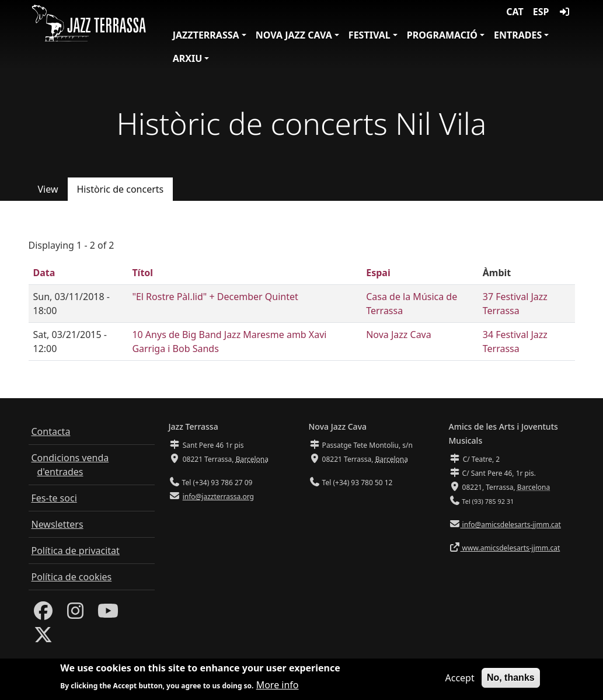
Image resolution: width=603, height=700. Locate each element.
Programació (442, 35)
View (48, 189)
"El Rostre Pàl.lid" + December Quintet (215, 297)
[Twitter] (43, 638)
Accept (459, 681)
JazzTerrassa (206, 35)
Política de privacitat (76, 551)
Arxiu (188, 58)
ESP (541, 12)
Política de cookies (72, 577)
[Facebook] (43, 614)
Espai (378, 273)
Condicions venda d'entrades (70, 465)
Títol (142, 273)
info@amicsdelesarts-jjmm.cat (511, 525)
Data (44, 273)
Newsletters (57, 524)
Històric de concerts (121, 189)
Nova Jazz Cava (294, 35)
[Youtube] (108, 614)
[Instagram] (75, 614)
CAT (515, 12)
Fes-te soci (54, 498)
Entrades (518, 35)
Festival (370, 35)
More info (278, 688)
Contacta (51, 431)
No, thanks (511, 681)
